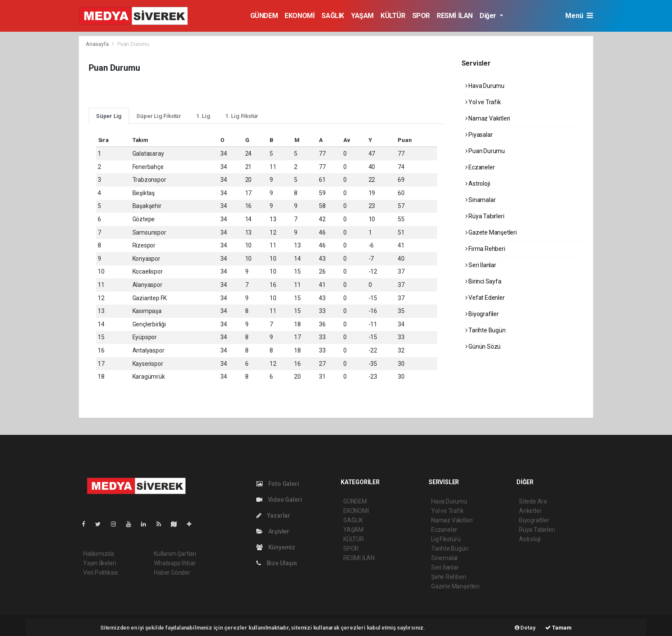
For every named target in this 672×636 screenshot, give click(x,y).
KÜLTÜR (393, 16)
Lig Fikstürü (446, 539)
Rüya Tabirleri (485, 216)
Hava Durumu (485, 86)
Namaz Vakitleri (488, 118)
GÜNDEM (264, 16)
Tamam (558, 628)
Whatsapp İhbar (175, 563)
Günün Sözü (483, 347)
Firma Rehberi (485, 249)
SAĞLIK (333, 16)
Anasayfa (98, 44)
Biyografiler (482, 314)
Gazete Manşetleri (491, 232)
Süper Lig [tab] (109, 116)
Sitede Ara (533, 501)
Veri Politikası (100, 573)
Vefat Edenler (485, 298)
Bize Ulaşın (277, 563)
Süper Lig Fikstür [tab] (159, 116)
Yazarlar (273, 515)
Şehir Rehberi (449, 577)
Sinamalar (481, 200)
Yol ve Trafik (483, 102)
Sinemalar (445, 558)
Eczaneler (480, 167)
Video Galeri (279, 500)
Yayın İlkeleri (99, 563)
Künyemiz (276, 547)
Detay (525, 628)
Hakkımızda (99, 554)
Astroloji (478, 184)
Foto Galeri (278, 484)
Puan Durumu (133, 44)
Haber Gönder (172, 573)
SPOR (421, 16)
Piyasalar (479, 135)
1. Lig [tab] (203, 116)
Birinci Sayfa (483, 281)
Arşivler (273, 531)
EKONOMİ (300, 16)
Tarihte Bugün (486, 330)
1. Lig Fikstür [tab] (242, 116)
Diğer (489, 16)
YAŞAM (362, 16)
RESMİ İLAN (455, 16)
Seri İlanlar (481, 265)
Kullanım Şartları (175, 554)
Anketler (530, 511)
